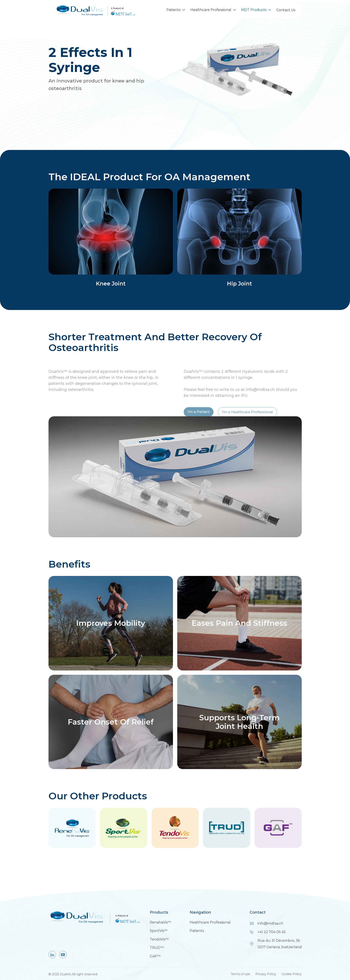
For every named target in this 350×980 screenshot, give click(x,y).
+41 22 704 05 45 (272, 932)
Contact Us (286, 10)
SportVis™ (159, 931)
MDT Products (254, 10)
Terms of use (240, 974)
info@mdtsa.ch (270, 923)
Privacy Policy (266, 974)
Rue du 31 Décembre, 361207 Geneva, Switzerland (280, 944)
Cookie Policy (292, 974)
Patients (173, 10)
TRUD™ (157, 948)
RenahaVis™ (160, 922)
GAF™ (155, 956)
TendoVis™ (159, 939)
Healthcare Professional (211, 10)
